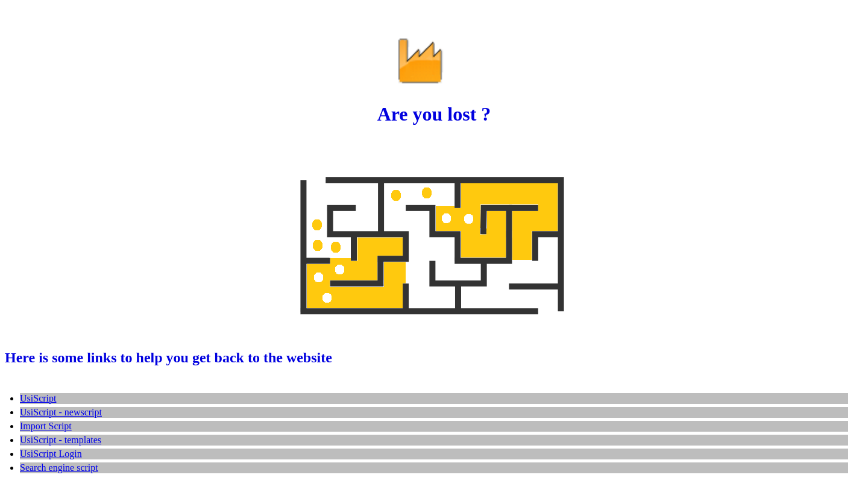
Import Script (46, 426)
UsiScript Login (51, 454)
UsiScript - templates (61, 440)
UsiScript (38, 398)
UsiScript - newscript (61, 412)
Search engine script (59, 468)
